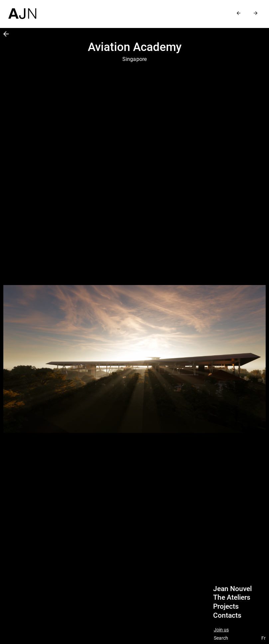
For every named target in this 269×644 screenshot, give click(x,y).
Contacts (227, 615)
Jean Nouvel (232, 589)
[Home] (22, 9)
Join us (221, 630)
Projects (226, 606)
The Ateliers (232, 597)
